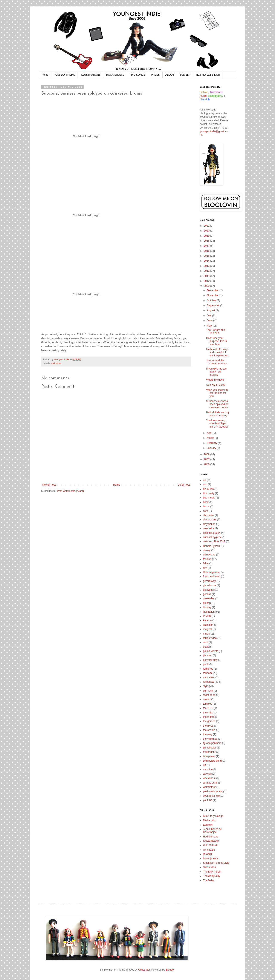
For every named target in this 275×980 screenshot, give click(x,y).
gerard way (209, 581)
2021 (207, 226)
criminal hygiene (212, 537)
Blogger (170, 970)
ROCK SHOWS (115, 75)
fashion (207, 559)
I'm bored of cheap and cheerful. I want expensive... (218, 352)
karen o (207, 620)
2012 (207, 271)
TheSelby (209, 880)
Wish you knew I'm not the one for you (217, 393)
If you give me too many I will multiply (216, 372)
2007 (207, 459)
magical (207, 629)
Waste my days (215, 380)
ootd (205, 642)
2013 (207, 266)
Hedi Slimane (211, 837)
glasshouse (210, 585)
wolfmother (209, 787)
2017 (207, 246)
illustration (209, 612)
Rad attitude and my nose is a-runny (218, 414)
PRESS (155, 75)
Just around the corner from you (217, 362)
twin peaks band (212, 761)
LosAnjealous (211, 859)
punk (206, 664)
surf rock (208, 691)
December (213, 290)
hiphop (207, 603)
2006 (207, 464)
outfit (206, 647)
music (206, 634)
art (205, 480)
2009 (207, 286)
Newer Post (49, 485)
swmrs (207, 699)
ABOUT (170, 75)
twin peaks (209, 756)
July (210, 316)
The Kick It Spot (212, 872)
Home (45, 75)
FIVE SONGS (138, 75)
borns (206, 506)
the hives (208, 726)
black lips (208, 489)
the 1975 (208, 708)
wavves (207, 774)
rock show (209, 677)
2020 (207, 231)
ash (205, 485)
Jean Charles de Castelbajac (212, 831)
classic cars (210, 520)
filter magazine (211, 572)
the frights (209, 717)
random (207, 673)
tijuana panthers (212, 743)
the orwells (209, 730)
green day (209, 598)
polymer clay (210, 660)
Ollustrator (144, 970)
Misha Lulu (209, 820)
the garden (209, 721)
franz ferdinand (212, 577)
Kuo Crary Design (213, 816)
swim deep (209, 695)
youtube (208, 800)
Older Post (184, 485)
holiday (207, 607)
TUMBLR (185, 75)
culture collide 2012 (214, 541)
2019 (207, 236)
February (212, 443)
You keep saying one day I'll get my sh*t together (217, 424)
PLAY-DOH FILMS (64, 75)
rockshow (56, 363)
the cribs (208, 713)
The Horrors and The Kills (216, 331)
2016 (207, 251)
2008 (207, 454)
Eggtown (208, 825)
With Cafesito (211, 845)
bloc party (209, 493)
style (206, 686)
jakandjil (208, 854)
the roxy (208, 734)
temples (208, 704)
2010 (207, 281)
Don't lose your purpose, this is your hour (217, 341)
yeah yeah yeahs (213, 791)
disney (207, 550)
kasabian (208, 625)
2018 (207, 241)
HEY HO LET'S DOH (208, 75)
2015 (207, 256)
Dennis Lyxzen (211, 546)
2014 (207, 261)
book (206, 502)
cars (205, 511)
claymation (209, 524)
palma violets (211, 651)
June (210, 321)
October (212, 301)
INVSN (207, 616)
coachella (209, 528)
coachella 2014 (212, 533)
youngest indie (211, 796)
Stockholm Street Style (216, 863)
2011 (207, 276)
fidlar (206, 563)
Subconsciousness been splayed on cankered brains (217, 404)
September (214, 305)
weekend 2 (209, 778)
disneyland (209, 555)
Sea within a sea (216, 385)
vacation (208, 770)
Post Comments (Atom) (70, 491)
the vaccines (210, 739)
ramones (208, 669)
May (210, 326)
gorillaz (207, 594)
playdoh (208, 655)
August (211, 310)
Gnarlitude (209, 850)
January (212, 448)
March (211, 438)
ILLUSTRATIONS (91, 75)
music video (210, 638)
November (213, 295)
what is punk (210, 783)
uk (204, 765)
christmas (209, 515)
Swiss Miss (209, 867)
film (205, 568)
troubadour (209, 752)
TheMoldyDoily (212, 876)
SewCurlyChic (211, 841)
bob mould (209, 498)
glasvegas (209, 590)
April (210, 433)
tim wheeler (210, 748)
